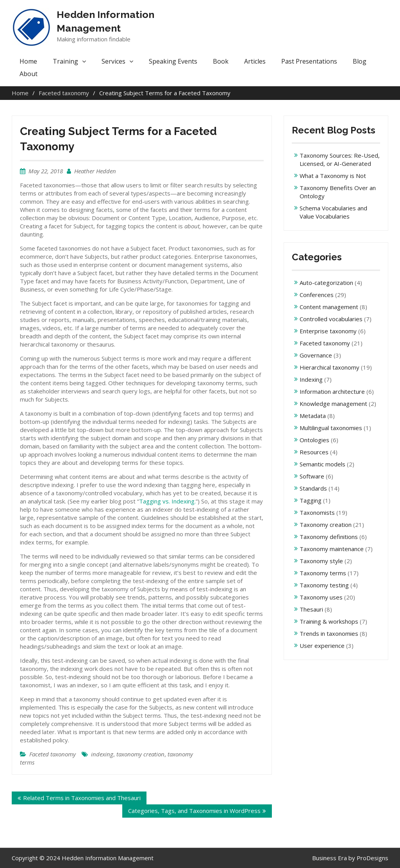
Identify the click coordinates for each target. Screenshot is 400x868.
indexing (102, 754)
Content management (329, 307)
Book (221, 61)
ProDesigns (372, 858)
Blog (360, 61)
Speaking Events (173, 61)
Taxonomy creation (326, 525)
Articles (255, 61)
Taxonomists (317, 512)
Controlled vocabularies (331, 319)
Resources (314, 452)
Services (113, 61)
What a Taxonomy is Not (333, 176)
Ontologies (314, 440)
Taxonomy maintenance (332, 549)
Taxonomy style (321, 561)
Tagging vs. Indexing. (167, 501)
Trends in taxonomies (329, 633)
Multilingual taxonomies (331, 428)
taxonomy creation (140, 754)
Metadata (313, 416)
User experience (322, 646)
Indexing (311, 379)
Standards (313, 488)
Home (28, 61)
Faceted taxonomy (53, 754)
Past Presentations (309, 61)
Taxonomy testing (324, 585)
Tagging (311, 500)
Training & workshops (329, 621)
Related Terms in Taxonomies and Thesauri (82, 798)
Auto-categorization (326, 283)
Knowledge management (333, 404)
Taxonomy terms (323, 573)
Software (312, 476)
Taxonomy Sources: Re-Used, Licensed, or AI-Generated (340, 159)
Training (65, 61)
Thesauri (311, 609)
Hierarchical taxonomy (329, 367)
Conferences (317, 295)
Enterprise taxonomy (328, 331)
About (29, 74)
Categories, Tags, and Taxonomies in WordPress (194, 811)
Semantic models (322, 464)
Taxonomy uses (321, 597)
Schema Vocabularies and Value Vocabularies (333, 212)
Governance (316, 355)
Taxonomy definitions (329, 537)
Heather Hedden (95, 171)
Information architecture (332, 391)
